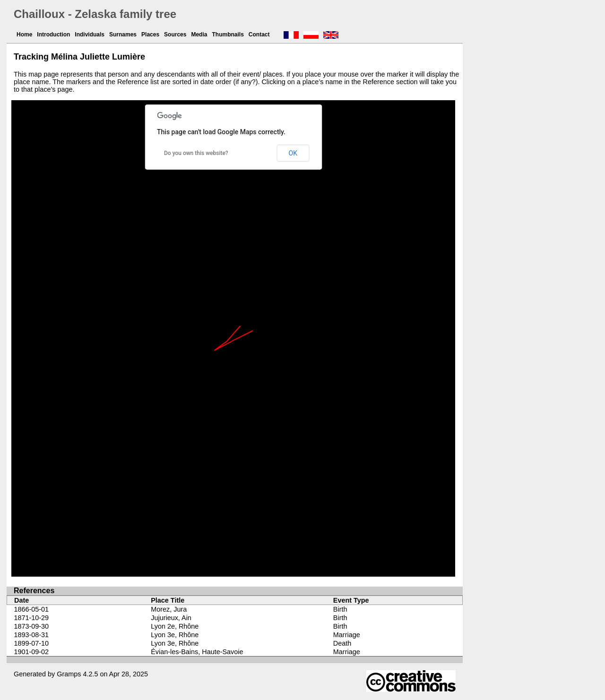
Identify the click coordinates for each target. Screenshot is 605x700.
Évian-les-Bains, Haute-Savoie (197, 652)
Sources (175, 35)
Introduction (53, 35)
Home (24, 35)
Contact (259, 35)
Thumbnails (228, 35)
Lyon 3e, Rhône (175, 635)
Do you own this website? (196, 153)
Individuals (90, 35)
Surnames (123, 35)
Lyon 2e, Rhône (175, 626)
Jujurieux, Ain (171, 618)
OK (293, 153)
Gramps (69, 674)
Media (199, 35)
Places (150, 35)
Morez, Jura (169, 609)
